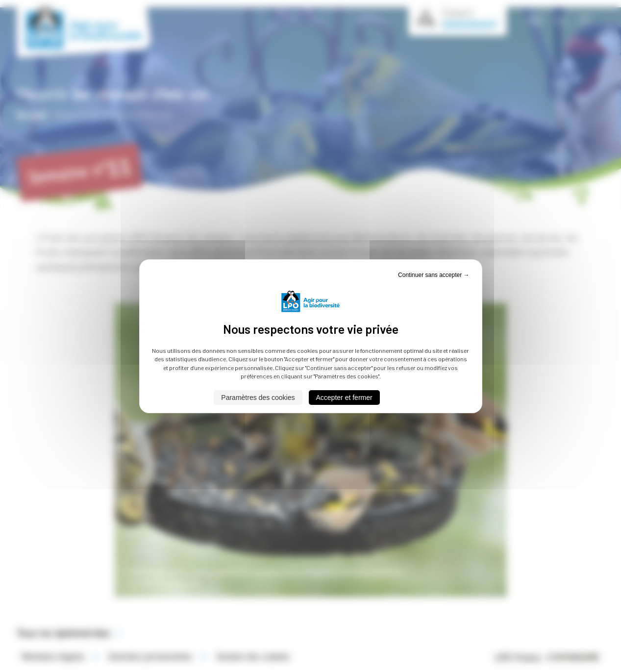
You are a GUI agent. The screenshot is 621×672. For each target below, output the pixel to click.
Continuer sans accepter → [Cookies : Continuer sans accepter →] (434, 274)
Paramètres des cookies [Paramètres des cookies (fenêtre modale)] (258, 398)
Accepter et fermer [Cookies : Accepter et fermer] (344, 398)
